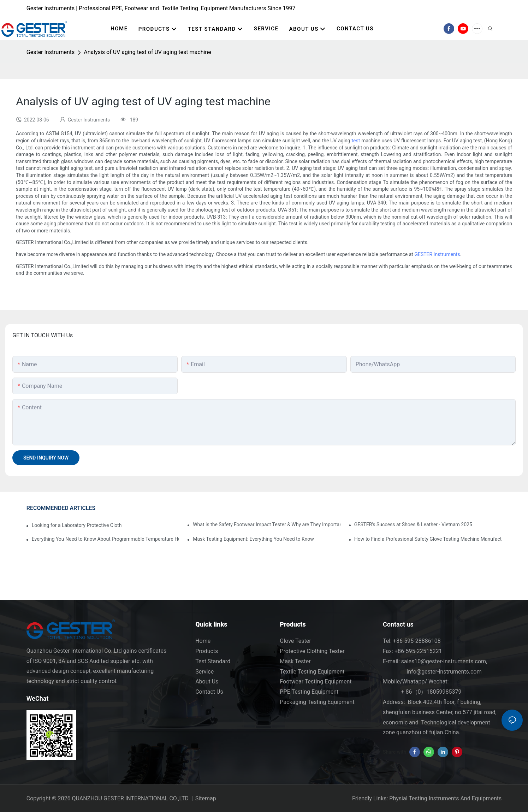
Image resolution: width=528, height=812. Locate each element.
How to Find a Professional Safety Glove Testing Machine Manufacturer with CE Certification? (428, 539)
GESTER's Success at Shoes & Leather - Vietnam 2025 (413, 524)
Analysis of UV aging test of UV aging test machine (147, 52)
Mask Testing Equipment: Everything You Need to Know (253, 539)
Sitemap (206, 798)
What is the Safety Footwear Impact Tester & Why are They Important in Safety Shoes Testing (267, 524)
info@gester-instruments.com (443, 672)
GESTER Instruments (437, 254)
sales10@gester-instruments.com (444, 661)
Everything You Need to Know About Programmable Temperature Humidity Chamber (106, 539)
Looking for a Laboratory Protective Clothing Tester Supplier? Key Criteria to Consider (77, 525)
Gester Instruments (51, 52)
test (356, 141)
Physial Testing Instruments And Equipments (445, 798)
